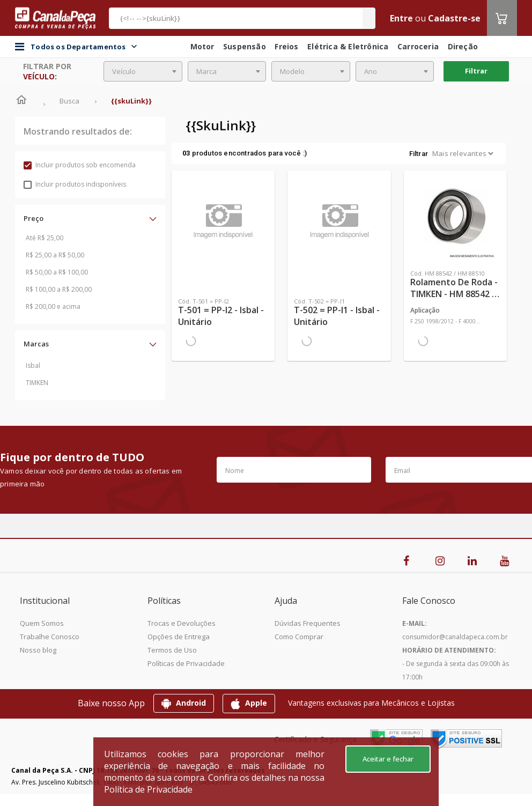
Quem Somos (42, 623)
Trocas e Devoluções (182, 623)
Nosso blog (38, 650)
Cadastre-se (454, 18)
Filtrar (476, 71)
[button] (90, 218)
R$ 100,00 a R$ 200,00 (59, 289)
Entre (401, 18)
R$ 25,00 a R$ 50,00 (55, 255)
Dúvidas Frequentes (308, 623)
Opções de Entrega (179, 637)
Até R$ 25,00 (45, 238)
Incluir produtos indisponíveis (75, 184)
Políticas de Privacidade (186, 663)
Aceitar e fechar (388, 759)
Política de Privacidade (148, 789)
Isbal (33, 365)
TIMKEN (37, 383)
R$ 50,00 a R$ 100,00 (57, 272)
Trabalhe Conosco (50, 637)
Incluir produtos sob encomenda (80, 165)
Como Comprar (299, 637)
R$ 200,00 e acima (53, 306)
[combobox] (143, 71)
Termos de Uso (172, 650)
